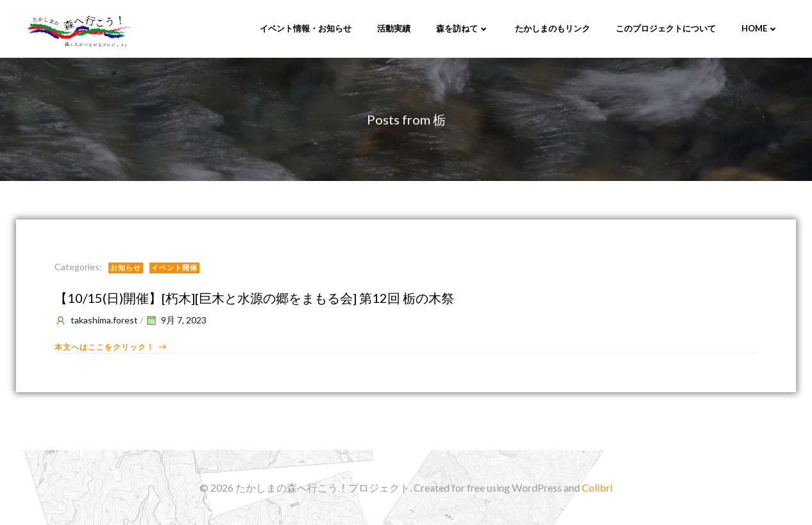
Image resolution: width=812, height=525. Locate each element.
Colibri (597, 487)
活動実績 (394, 28)
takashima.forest (96, 320)
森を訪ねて (463, 28)
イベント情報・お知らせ (306, 28)
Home (760, 28)
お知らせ (126, 267)
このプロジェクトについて (666, 28)
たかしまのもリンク (553, 28)
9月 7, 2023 (176, 320)
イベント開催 (174, 267)
